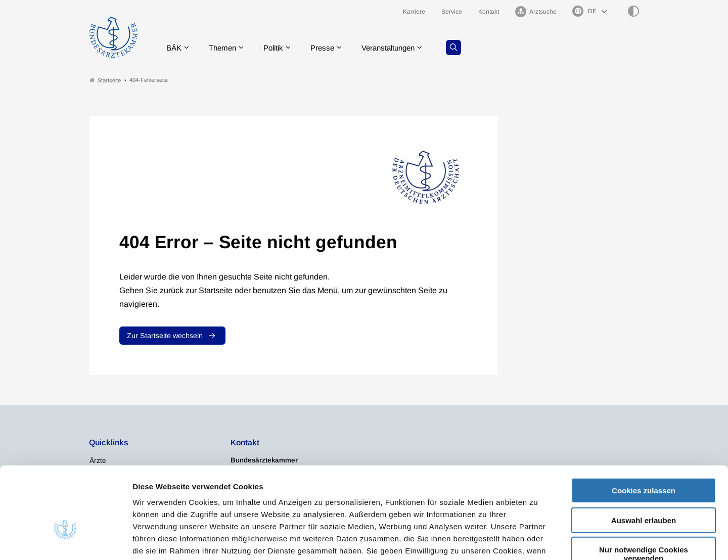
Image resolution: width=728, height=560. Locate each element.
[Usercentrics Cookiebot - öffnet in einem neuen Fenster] (65, 540)
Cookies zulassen (644, 427)
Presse (330, 48)
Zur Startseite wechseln (165, 336)
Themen (225, 48)
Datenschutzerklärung (316, 499)
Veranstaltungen (399, 48)
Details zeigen (538, 540)
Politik (279, 48)
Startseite (105, 80)
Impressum (388, 499)
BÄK (175, 48)
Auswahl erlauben (644, 457)
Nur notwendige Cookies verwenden (644, 490)
